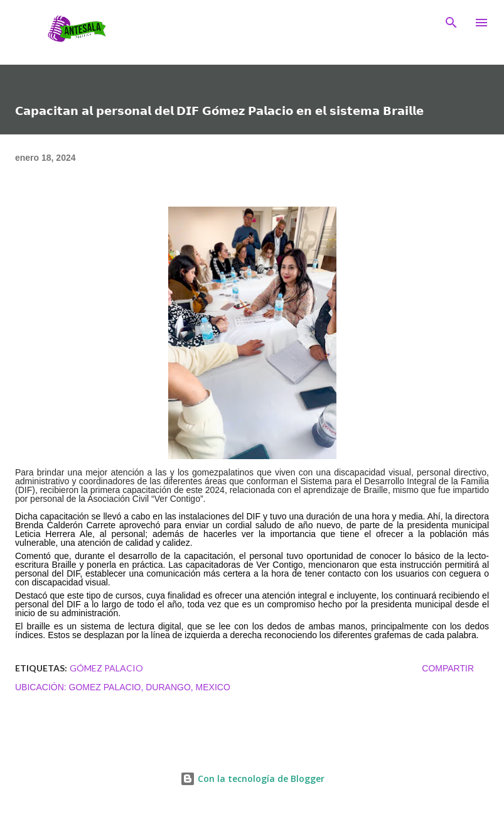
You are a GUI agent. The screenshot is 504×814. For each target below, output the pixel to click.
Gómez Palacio (106, 668)
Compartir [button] (448, 668)
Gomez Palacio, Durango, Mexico (150, 687)
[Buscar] (451, 23)
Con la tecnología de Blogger (252, 779)
